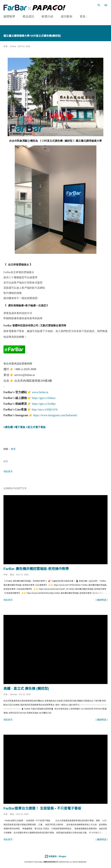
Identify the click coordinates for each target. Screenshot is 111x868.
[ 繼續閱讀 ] (102, 600)
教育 (13, 449)
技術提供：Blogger (56, 856)
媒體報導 (9, 16)
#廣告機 (8, 427)
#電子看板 (19, 427)
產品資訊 (28, 16)
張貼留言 (8, 471)
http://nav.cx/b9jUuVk (45, 409)
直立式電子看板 (37, 427)
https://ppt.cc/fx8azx (44, 398)
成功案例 (66, 16)
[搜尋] (99, 5)
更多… (84, 16)
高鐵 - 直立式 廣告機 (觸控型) (26, 688)
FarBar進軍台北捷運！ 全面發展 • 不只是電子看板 (42, 808)
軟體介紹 (47, 16)
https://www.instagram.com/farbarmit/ (55, 415)
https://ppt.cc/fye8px (44, 403)
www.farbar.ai (40, 392)
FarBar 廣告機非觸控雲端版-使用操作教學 (36, 568)
